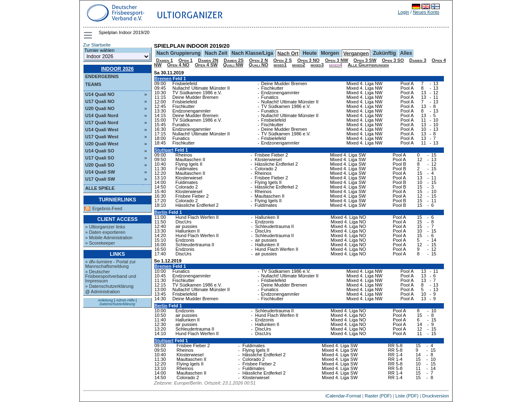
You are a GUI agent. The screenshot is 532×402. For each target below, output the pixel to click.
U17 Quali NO (100, 101)
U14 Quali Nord (102, 115)
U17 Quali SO (100, 158)
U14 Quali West (102, 130)
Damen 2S (234, 60)
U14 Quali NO (100, 94)
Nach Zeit (216, 53)
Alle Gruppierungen (368, 65)
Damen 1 (165, 60)
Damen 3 (418, 60)
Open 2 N (258, 60)
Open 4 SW (206, 65)
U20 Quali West (102, 144)
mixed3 (317, 65)
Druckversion (436, 396)
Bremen (163, 78)
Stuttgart (164, 150)
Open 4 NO (178, 65)
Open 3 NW (337, 60)
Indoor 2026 (117, 69)
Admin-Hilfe (125, 300)
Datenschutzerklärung (117, 304)
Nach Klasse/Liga (252, 53)
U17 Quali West (102, 137)
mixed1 (280, 65)
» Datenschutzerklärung (109, 286)
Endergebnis (102, 76)
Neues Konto (426, 12)
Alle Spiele (100, 188)
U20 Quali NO (100, 108)
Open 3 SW (365, 60)
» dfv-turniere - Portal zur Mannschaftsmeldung (111, 264)
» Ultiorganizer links (105, 227)
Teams (93, 84)
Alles (406, 53)
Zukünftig (384, 53)
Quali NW (233, 65)
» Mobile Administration (109, 238)
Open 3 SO (393, 60)
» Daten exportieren (105, 232)
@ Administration (102, 292)
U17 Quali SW (100, 179)
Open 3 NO (308, 60)
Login (403, 12)
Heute (310, 53)
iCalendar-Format (343, 396)
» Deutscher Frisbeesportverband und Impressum (111, 276)
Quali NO (258, 65)
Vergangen (356, 54)
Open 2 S (283, 60)
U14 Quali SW (100, 172)
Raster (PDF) (378, 396)
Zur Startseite (97, 45)
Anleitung (105, 300)
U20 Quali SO (100, 165)
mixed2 (299, 65)
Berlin (161, 212)
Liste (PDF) (407, 396)
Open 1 (185, 60)
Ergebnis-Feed (107, 209)
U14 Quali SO (100, 151)
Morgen (330, 53)
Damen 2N (208, 60)
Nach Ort (288, 54)
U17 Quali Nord (102, 123)
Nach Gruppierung (179, 53)
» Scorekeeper (100, 243)
